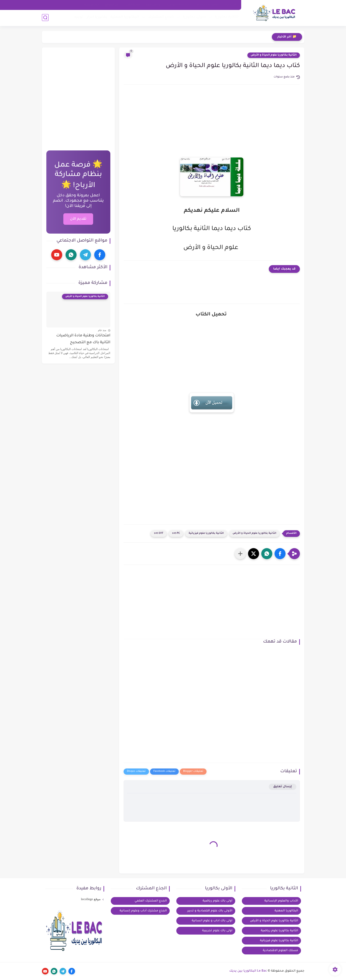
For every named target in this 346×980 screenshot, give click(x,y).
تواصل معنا (153, 5)
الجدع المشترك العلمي (151, 901)
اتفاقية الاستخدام (208, 5)
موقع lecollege (91, 899)
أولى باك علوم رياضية (217, 901)
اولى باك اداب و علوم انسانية (212, 921)
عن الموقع (112, 5)
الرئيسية (231, 5)
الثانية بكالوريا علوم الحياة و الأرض (274, 55)
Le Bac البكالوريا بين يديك (248, 971)
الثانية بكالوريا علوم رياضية (279, 931)
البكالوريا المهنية (125, 18)
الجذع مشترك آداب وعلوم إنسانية (143, 911)
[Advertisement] (212, 126)
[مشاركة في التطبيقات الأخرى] (240, 554)
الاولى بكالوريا (194, 18)
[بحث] (45, 18)
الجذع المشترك (161, 18)
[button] (280, 554)
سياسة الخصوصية (179, 5)
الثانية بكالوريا (226, 18)
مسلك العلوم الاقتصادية (280, 951)
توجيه (78, 18)
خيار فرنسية (92, 5)
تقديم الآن (78, 219)
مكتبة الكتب (132, 5)
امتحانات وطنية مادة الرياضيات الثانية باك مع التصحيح (83, 339)
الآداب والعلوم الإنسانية (281, 901)
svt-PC (176, 533)
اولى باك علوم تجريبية (217, 931)
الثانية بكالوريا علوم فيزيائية (206, 533)
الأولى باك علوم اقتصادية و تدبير (210, 911)
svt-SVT (159, 533)
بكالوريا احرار (97, 18)
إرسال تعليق (283, 787)
